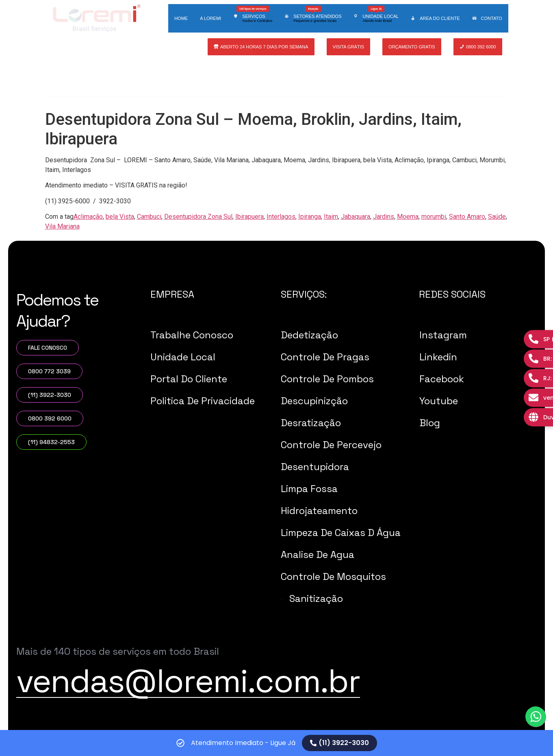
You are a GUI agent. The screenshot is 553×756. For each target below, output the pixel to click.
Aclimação (88, 217)
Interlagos (281, 217)
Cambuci (149, 217)
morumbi (434, 217)
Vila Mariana (62, 226)
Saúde (497, 217)
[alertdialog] (276, 743)
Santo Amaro (467, 217)
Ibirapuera (249, 217)
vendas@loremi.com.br (188, 681)
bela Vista (120, 217)
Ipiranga (310, 217)
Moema (408, 217)
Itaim (331, 217)
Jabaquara (356, 217)
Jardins (384, 217)
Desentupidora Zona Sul (198, 217)
